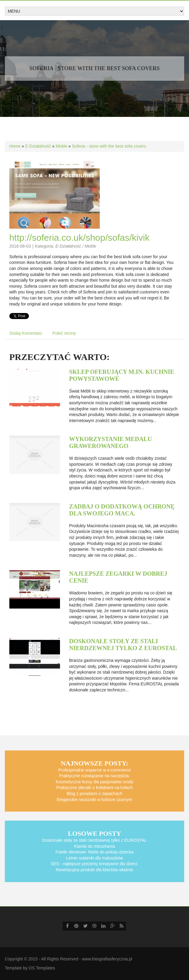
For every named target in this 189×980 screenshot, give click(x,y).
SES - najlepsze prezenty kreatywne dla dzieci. (94, 864)
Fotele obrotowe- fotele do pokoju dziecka (94, 852)
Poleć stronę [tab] (64, 333)
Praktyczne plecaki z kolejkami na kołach (95, 787)
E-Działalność (38, 146)
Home (15, 146)
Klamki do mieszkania (94, 846)
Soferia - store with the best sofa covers (109, 146)
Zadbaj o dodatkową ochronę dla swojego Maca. (122, 510)
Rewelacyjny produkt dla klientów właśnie (94, 870)
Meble (61, 146)
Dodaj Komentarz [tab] (26, 333)
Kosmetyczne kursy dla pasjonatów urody (95, 782)
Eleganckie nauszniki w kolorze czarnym (94, 800)
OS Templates (42, 968)
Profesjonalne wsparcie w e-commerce (94, 770)
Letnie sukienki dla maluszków (94, 858)
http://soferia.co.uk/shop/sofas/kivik (79, 238)
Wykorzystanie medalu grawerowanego (110, 442)
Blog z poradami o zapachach (94, 794)
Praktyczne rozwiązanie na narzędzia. (94, 776)
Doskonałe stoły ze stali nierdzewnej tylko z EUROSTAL (123, 645)
